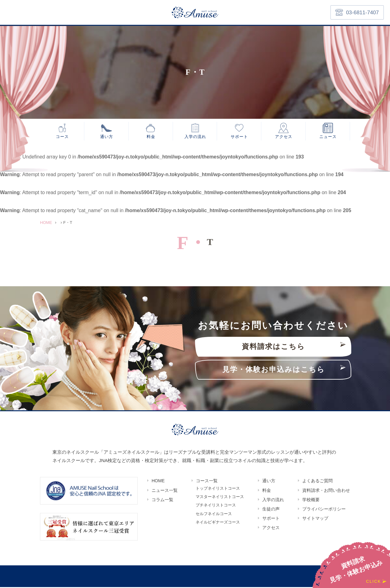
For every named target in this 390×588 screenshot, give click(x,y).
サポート (239, 137)
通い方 (107, 137)
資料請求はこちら (273, 347)
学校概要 (311, 501)
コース (62, 137)
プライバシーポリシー (324, 510)
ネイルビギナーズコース (218, 525)
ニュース (328, 137)
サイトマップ (315, 519)
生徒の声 (271, 510)
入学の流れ (195, 137)
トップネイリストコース (218, 490)
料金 (151, 137)
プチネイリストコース (216, 507)
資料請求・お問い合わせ (326, 491)
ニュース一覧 (165, 491)
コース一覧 (207, 482)
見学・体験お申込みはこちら (274, 370)
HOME (158, 482)
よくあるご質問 (317, 482)
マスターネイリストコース (220, 498)
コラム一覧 (162, 501)
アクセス (284, 137)
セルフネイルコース (214, 516)
